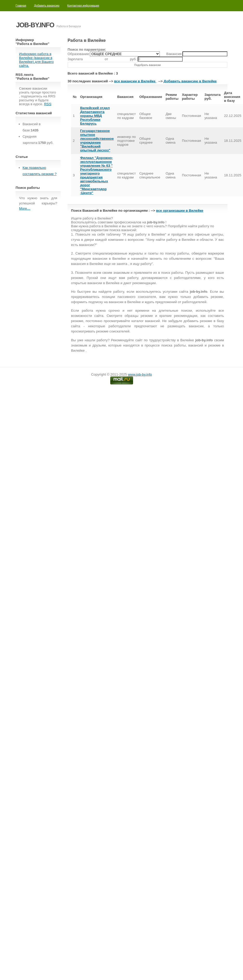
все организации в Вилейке (180, 211)
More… (25, 208)
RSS (48, 104)
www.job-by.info (140, 374)
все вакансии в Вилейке (135, 81)
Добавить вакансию (47, 5)
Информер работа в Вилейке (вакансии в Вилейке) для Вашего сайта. (36, 60)
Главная (21, 5)
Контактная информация (83, 5)
